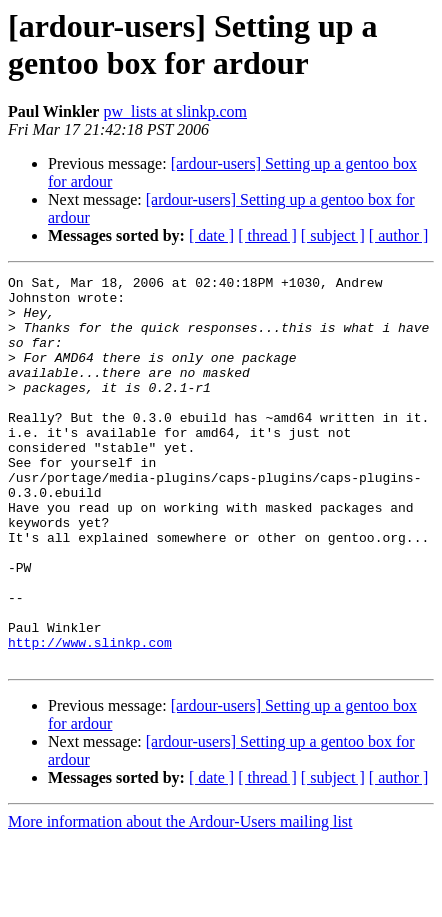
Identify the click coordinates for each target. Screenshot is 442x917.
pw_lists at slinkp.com (175, 111)
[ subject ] (333, 235)
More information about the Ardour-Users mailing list (180, 899)
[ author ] (399, 235)
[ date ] (211, 235)
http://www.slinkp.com (90, 717)
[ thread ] (267, 235)
